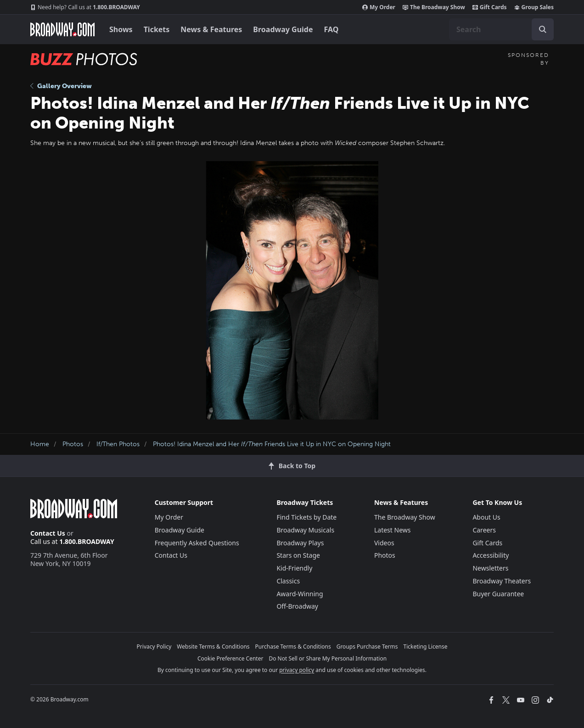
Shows (121, 29)
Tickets (157, 29)
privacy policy (297, 670)
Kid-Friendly (294, 568)
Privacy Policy (154, 647)
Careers (484, 530)
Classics (288, 581)
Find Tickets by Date (306, 517)
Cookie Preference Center (230, 658)
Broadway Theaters (502, 581)
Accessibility (491, 555)
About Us (486, 517)
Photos (73, 444)
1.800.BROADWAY (85, 7)
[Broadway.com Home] (62, 29)
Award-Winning (300, 594)
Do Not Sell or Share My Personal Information (328, 658)
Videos (384, 543)
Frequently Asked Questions (197, 543)
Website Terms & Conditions (213, 647)
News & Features (211, 29)
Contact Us (48, 533)
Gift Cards (490, 7)
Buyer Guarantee (498, 594)
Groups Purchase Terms (367, 647)
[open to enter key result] (543, 29)
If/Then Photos (118, 444)
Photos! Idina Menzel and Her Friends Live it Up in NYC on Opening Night (272, 444)
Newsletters (490, 568)
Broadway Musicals (305, 530)
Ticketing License (426, 647)
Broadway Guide (283, 29)
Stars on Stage (298, 555)
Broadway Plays (300, 543)
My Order (379, 7)
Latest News (393, 530)
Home (40, 444)
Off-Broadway (297, 606)
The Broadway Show (434, 7)
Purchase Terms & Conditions (293, 647)
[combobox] (501, 29)
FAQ (331, 29)
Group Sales (534, 7)
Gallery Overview (61, 86)
